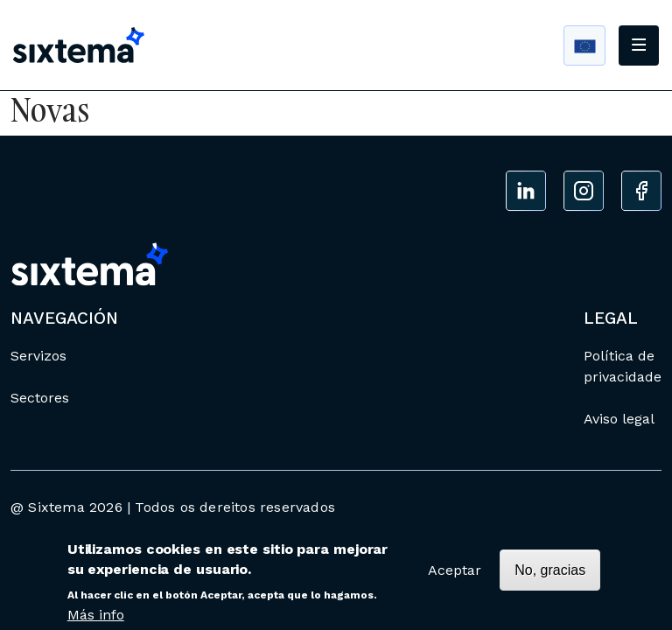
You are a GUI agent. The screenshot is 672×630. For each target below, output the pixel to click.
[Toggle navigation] (639, 45)
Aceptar (455, 575)
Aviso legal (619, 419)
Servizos (38, 356)
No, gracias (550, 575)
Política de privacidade (623, 366)
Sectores (40, 398)
